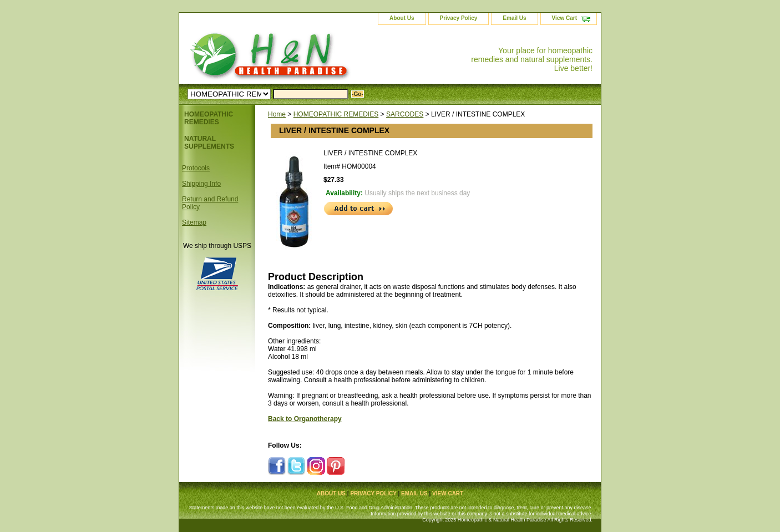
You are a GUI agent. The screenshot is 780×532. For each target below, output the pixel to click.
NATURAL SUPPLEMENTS (209, 143)
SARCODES (405, 114)
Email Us (514, 18)
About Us (402, 18)
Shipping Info (201, 184)
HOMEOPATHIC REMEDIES (336, 114)
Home (277, 114)
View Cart (564, 18)
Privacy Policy (459, 18)
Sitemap (194, 222)
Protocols (196, 168)
